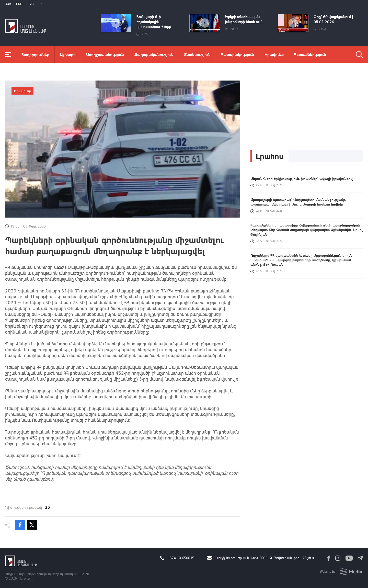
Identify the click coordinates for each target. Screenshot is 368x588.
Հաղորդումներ (35, 54)
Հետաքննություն (310, 54)
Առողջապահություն (105, 54)
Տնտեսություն (197, 54)
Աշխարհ (68, 54)
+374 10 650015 (181, 558)
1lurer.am (25, 578)
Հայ (8, 4)
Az (41, 4)
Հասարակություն (238, 54)
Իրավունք (274, 54)
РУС (31, 4)
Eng (19, 4)
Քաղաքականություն (154, 54)
